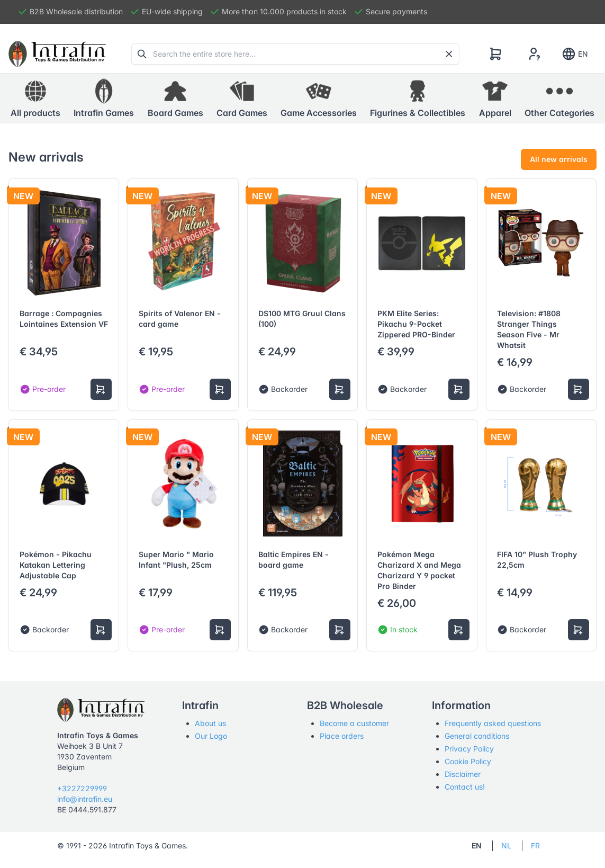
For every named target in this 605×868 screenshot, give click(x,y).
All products (35, 98)
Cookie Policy (468, 761)
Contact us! (465, 787)
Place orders (342, 736)
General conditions (477, 736)
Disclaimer (463, 774)
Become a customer (354, 723)
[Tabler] (57, 54)
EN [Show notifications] (575, 54)
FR (535, 845)
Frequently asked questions (493, 723)
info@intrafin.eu (85, 799)
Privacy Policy (469, 749)
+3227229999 (82, 788)
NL (506, 845)
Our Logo (211, 736)
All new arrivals (559, 159)
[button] (104, 99)
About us (210, 723)
